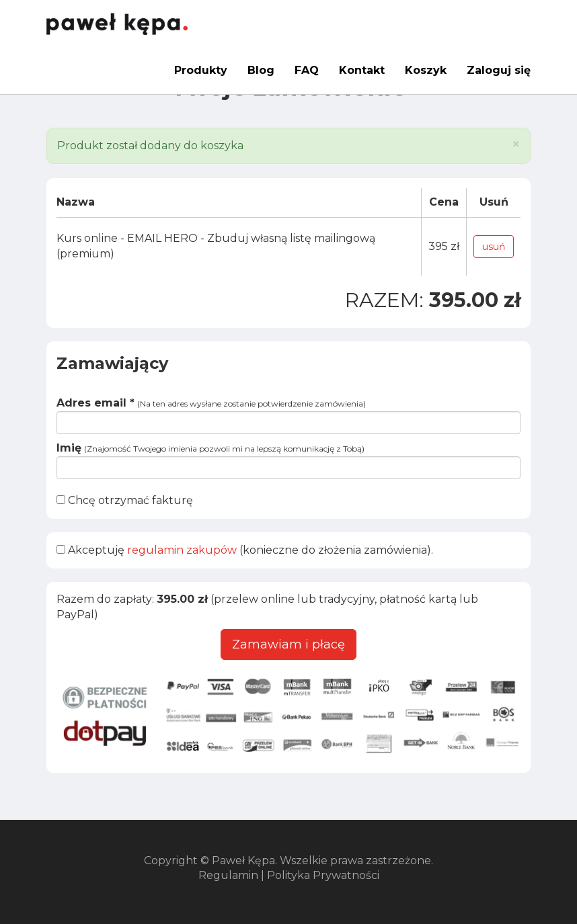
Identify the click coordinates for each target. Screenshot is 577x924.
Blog (261, 70)
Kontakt (362, 70)
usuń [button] (494, 247)
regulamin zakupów (182, 550)
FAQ (307, 70)
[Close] (516, 144)
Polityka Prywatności (323, 875)
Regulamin (228, 875)
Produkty (201, 70)
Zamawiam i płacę (288, 644)
